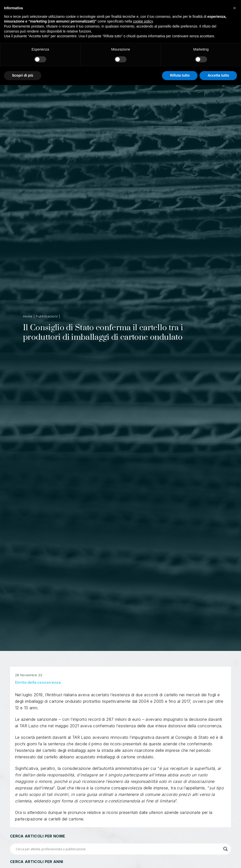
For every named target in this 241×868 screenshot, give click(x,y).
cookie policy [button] (143, 21)
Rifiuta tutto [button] (180, 75)
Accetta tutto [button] (218, 75)
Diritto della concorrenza (38, 692)
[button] (234, 8)
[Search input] (118, 849)
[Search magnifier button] (225, 849)
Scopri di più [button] (23, 75)
